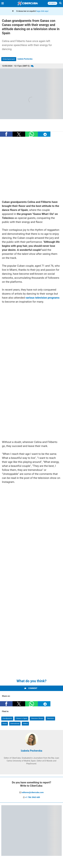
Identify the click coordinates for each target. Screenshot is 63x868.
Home (5, 723)
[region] (31, 169)
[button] (6, 134)
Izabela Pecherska (25, 59)
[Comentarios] (32, 66)
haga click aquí (42, 11)
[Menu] (3, 3)
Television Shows (37, 718)
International (15, 723)
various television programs (42, 298)
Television (50, 718)
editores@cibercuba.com (33, 792)
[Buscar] (60, 4)
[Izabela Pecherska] (31, 745)
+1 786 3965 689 (33, 797)
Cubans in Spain (21, 718)
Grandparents (7, 718)
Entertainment (9, 59)
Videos (25, 723)
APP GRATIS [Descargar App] (52, 3)
